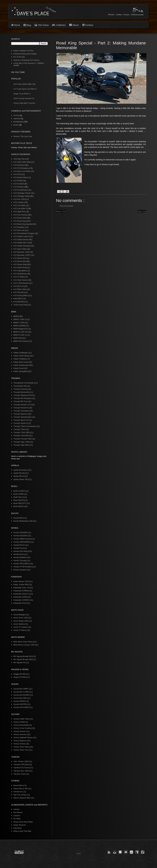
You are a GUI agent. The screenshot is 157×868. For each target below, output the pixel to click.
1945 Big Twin (19, 159)
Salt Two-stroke (20, 795)
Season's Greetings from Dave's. (27, 60)
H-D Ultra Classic (21, 280)
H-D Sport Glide (20, 249)
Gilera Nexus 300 (21, 789)
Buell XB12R (19, 500)
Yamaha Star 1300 (21, 771)
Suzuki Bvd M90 (20, 698)
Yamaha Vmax (20, 774)
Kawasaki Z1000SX (22, 600)
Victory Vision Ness (22, 747)
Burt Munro (18, 812)
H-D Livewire (19, 202)
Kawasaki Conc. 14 (22, 588)
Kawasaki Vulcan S (21, 594)
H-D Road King (20, 221)
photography (19, 122)
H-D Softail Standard (22, 246)
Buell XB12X (19, 506)
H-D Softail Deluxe (21, 240)
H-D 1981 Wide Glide (22, 162)
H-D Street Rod (20, 267)
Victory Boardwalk (21, 725)
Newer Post (61, 211)
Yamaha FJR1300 (21, 765)
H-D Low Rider (20, 205)
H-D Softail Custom (22, 236)
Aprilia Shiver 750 (21, 479)
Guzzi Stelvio (19, 624)
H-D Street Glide (20, 264)
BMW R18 (18, 338)
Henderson (18, 792)
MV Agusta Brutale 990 (23, 659)
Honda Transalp (20, 560)
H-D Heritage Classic (22, 193)
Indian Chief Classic (22, 356)
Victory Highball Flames (23, 738)
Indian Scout (19, 368)
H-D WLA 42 (19, 286)
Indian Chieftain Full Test (23, 51)
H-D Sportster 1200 (22, 252)
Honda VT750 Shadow (23, 567)
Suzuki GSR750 (20, 704)
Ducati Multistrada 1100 (23, 521)
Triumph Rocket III (21, 408)
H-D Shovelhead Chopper (24, 233)
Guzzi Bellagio (20, 615)
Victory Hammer (20, 734)
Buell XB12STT (20, 503)
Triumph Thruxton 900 (23, 439)
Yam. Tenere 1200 (21, 761)
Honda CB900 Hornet (22, 539)
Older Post (141, 211)
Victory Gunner (20, 731)
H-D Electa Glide (20, 177)
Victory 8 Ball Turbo (22, 719)
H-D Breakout (19, 165)
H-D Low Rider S (21, 208)
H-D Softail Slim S (21, 243)
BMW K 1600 (19, 323)
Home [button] (17, 25)
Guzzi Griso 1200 (21, 618)
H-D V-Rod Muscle (21, 283)
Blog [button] (29, 25)
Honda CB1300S (21, 536)
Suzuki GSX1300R (21, 707)
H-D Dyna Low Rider (22, 171)
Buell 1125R (19, 494)
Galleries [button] (61, 25)
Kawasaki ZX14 (20, 603)
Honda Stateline (20, 557)
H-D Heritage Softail (22, 196)
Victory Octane (20, 744)
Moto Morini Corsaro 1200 (24, 645)
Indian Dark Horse (21, 362)
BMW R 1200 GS (21, 332)
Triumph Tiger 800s (22, 445)
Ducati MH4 (19, 518)
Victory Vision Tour (21, 750)
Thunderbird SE (20, 386)
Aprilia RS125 (19, 473)
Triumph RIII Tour (21, 401)
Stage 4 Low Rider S (22, 94)
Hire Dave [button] (42, 25)
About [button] (75, 25)
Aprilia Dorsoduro (21, 470)
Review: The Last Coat (23, 136)
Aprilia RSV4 (19, 476)
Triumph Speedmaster (23, 417)
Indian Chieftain (20, 359)
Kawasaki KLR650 (21, 591)
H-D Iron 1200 (19, 199)
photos (16, 125)
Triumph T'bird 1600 (22, 432)
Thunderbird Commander (24, 383)
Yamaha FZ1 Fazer (22, 768)
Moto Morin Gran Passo (23, 642)
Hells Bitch (18, 299)
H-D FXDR (18, 181)
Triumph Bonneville (21, 392)
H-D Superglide (20, 271)
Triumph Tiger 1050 (22, 442)
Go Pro (16, 115)
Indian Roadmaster (21, 365)
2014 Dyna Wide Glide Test (24, 84)
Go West (17, 819)
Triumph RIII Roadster (23, 398)
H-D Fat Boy (19, 187)
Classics (17, 816)
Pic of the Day (19, 57)
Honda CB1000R (21, 533)
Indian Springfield (21, 371)
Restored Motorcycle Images (25, 54)
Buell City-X (19, 497)
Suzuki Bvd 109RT (21, 689)
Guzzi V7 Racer (20, 630)
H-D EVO (18, 174)
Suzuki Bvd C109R (21, 692)
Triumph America (21, 389)
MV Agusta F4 (19, 662)
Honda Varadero (20, 570)
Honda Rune (19, 554)
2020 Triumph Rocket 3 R (24, 98)
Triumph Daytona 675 (22, 395)
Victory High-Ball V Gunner (24, 103)
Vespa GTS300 (20, 677)
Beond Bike (18, 785)
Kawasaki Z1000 (20, 597)
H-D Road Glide (20, 218)
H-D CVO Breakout (21, 168)
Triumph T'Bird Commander (25, 426)
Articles (16, 809)
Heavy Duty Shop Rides (23, 822)
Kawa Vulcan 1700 (21, 581)
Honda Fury (19, 548)
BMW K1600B (19, 326)
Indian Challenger (21, 353)
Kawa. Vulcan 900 (21, 584)
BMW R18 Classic (21, 341)
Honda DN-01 (19, 545)
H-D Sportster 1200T (22, 255)
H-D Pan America (21, 215)
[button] (109, 852)
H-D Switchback (20, 274)
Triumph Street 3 (20, 423)
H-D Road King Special (23, 224)
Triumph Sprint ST (21, 420)
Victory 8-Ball (19, 722)
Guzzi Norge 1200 (21, 621)
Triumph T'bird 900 (21, 436)
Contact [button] (89, 25)
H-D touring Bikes (21, 295)
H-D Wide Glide (20, 289)
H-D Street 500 (20, 258)
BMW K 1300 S (20, 319)
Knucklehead (19, 302)
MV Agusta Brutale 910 (23, 656)
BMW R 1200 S (20, 335)
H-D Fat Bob (19, 184)
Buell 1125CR (19, 491)
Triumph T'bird (20, 429)
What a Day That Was (22, 831)
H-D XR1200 (19, 292)
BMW (16, 316)
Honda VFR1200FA (22, 564)
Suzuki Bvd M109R (21, 695)
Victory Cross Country (23, 728)
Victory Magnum (20, 741)
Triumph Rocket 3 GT (22, 405)
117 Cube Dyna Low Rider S (25, 89)
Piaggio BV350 (20, 674)
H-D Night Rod (20, 212)
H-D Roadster (19, 227)
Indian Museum (20, 825)
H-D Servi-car (19, 230)
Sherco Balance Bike (22, 798)
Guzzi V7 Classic (21, 627)
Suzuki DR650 (20, 701)
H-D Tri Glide (19, 277)
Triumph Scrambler (21, 411)
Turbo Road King (21, 305)
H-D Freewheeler (21, 190)
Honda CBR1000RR (22, 542)
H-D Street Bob (20, 261)
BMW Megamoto (20, 329)
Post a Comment (66, 206)
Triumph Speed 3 (21, 414)
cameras (17, 119)
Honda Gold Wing (21, 551)
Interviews (18, 828)
